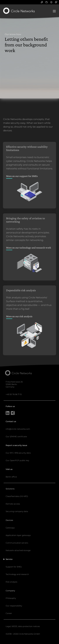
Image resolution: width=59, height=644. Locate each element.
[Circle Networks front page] (19, 11)
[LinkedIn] (8, 413)
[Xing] (13, 413)
